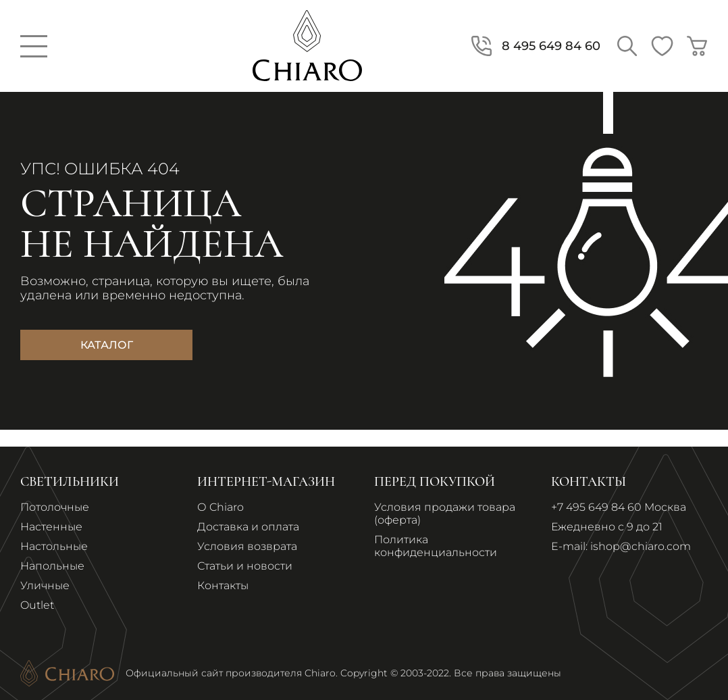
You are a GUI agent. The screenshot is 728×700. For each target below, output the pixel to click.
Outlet (37, 605)
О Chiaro (220, 507)
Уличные (45, 585)
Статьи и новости (245, 566)
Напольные (52, 566)
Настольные (54, 546)
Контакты (223, 585)
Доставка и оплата (248, 527)
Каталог (107, 345)
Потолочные (55, 507)
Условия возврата (247, 546)
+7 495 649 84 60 (596, 507)
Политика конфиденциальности (436, 546)
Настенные (51, 527)
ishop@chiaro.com (641, 546)
